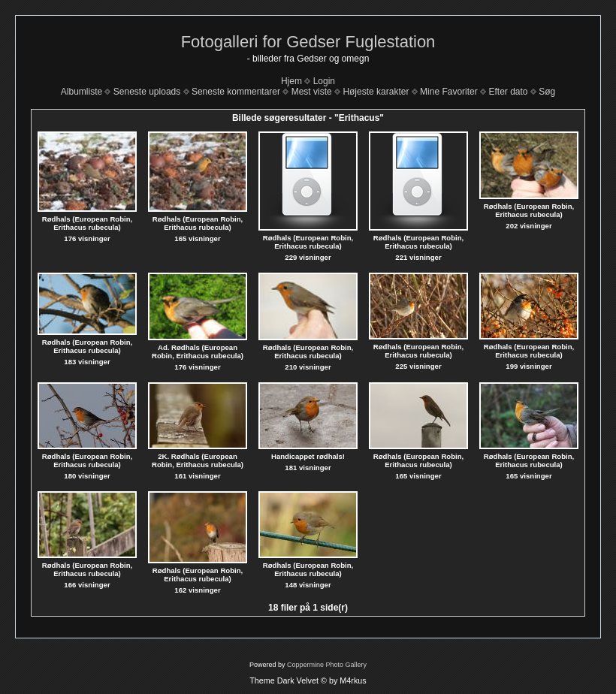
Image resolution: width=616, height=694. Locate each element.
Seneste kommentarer (236, 92)
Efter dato (508, 92)
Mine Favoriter (449, 92)
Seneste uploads (147, 92)
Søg (547, 92)
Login (324, 81)
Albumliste (82, 92)
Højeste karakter (376, 92)
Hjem (291, 81)
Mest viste (312, 92)
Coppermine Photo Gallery (327, 665)
